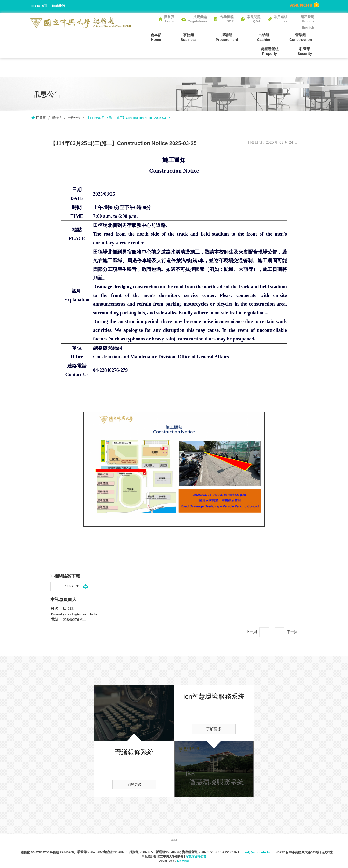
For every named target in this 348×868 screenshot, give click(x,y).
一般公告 (74, 118)
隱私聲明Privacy (307, 19)
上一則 (251, 632)
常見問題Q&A (254, 19)
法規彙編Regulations (197, 19)
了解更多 (134, 785)
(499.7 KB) (72, 587)
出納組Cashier (238, 37)
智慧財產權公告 (196, 857)
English (308, 28)
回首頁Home (169, 19)
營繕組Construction (270, 37)
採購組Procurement (206, 37)
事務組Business (172, 37)
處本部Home (144, 37)
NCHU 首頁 (40, 6)
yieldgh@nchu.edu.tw (80, 615)
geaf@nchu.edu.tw (256, 853)
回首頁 (41, 118)
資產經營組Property (305, 37)
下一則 (292, 632)
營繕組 (57, 118)
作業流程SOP (227, 19)
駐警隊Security (307, 51)
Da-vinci (183, 861)
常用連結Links (281, 19)
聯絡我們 (59, 6)
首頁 (174, 841)
